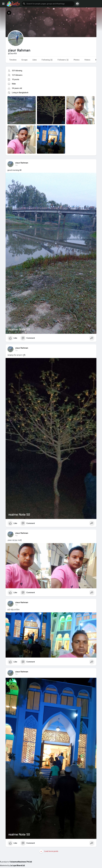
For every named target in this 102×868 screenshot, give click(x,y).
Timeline (13, 60)
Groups (24, 60)
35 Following (17, 71)
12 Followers (17, 75)
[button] (48, 4)
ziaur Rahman (22, 163)
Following (47, 60)
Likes (35, 60)
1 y (16, 165)
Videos (87, 60)
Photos (77, 60)
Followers (63, 60)
